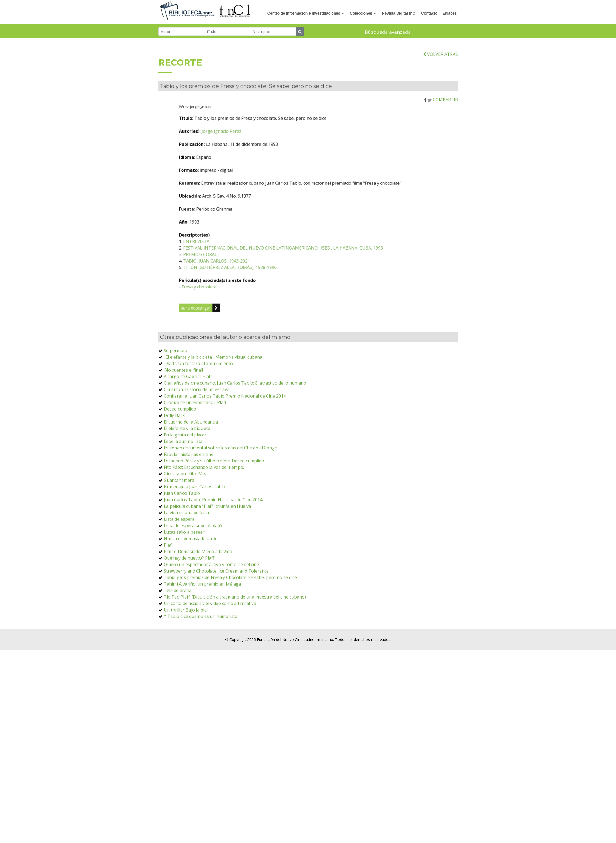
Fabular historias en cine (189, 484)
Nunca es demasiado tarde (191, 568)
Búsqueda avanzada (388, 33)
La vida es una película (186, 542)
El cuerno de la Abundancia (191, 452)
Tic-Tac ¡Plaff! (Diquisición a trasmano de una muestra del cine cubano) (235, 627)
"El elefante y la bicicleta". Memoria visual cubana (213, 387)
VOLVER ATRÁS (440, 84)
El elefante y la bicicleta (187, 458)
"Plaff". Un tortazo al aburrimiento (198, 393)
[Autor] (181, 32)
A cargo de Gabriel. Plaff (188, 406)
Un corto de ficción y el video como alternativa (210, 633)
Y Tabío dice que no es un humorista (201, 646)
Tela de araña (178, 620)
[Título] (227, 32)
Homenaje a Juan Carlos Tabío (195, 516)
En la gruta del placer (185, 465)
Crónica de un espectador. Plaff (195, 432)
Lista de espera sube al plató (193, 555)
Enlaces (450, 13)
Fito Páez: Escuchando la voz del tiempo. (204, 497)
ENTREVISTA (236, 271)
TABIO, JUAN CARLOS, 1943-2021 (257, 291)
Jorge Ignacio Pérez (262, 161)
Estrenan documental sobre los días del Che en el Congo (221, 478)
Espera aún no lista (183, 471)
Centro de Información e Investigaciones (304, 13)
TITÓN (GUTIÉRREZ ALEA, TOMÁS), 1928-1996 (270, 297)
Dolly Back (174, 445)
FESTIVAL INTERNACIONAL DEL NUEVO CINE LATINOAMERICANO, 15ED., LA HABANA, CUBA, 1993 (323, 278)
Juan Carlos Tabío (182, 523)
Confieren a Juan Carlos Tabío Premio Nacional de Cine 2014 (225, 426)
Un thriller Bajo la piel (186, 640)
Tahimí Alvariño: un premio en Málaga (202, 614)
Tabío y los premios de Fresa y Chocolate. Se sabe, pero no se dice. (231, 607)
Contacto (429, 13)
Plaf (168, 575)
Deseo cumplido (180, 439)
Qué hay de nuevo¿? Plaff (189, 588)
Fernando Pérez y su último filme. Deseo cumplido (214, 491)
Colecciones (361, 13)
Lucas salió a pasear (184, 562)
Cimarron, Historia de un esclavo (197, 419)
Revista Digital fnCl (399, 13)
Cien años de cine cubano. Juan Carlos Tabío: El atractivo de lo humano (235, 413)
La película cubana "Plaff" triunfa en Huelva (207, 536)
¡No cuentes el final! (183, 400)
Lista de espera (179, 549)
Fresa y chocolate (239, 317)
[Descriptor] (273, 32)
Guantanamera (179, 510)
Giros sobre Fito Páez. (186, 503)
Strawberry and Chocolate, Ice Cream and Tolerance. (217, 601)
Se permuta (176, 380)
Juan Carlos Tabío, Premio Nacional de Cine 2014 (213, 529)
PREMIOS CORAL (240, 284)
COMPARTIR (441, 129)
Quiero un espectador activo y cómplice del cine (211, 594)
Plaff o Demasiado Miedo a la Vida (198, 581)
